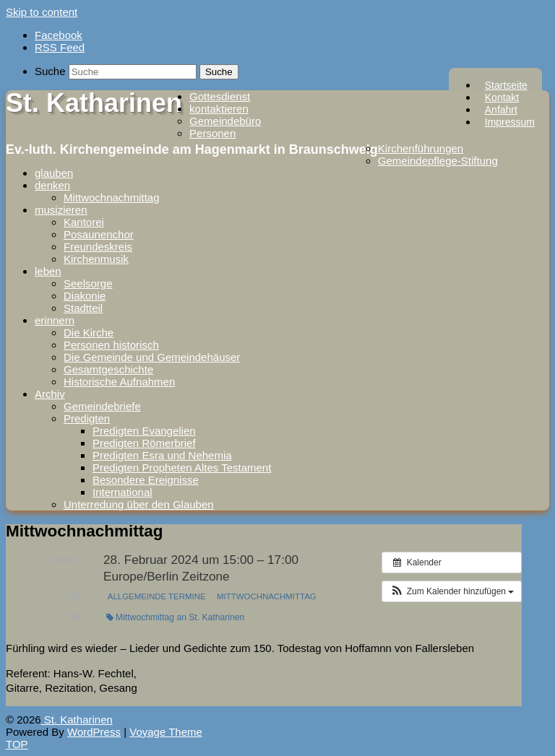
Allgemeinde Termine (157, 596)
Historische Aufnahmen (119, 382)
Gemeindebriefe (102, 406)
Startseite (506, 85)
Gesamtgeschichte (108, 369)
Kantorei (84, 222)
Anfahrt (501, 110)
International (122, 492)
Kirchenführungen (421, 148)
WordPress (94, 732)
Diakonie (85, 296)
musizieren (61, 210)
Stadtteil (83, 308)
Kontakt (502, 97)
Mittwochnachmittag (112, 197)
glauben (54, 173)
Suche (50, 71)
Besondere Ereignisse (146, 480)
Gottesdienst (220, 96)
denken (52, 185)
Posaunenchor (99, 234)
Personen (212, 133)
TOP (17, 744)
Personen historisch (111, 345)
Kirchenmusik (96, 259)
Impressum (510, 122)
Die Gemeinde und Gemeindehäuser (152, 357)
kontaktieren (219, 109)
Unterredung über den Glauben (139, 504)
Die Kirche (89, 333)
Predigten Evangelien (144, 431)
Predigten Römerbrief (144, 443)
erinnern (55, 320)
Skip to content (42, 12)
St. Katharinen (94, 103)
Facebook (59, 35)
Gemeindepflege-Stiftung (438, 161)
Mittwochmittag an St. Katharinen (175, 617)
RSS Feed (60, 47)
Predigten (87, 418)
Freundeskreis (98, 247)
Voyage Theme (166, 732)
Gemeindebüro (225, 121)
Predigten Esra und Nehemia (162, 455)
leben (48, 271)
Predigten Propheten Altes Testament (182, 468)
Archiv (50, 394)
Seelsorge (88, 283)
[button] (452, 591)
